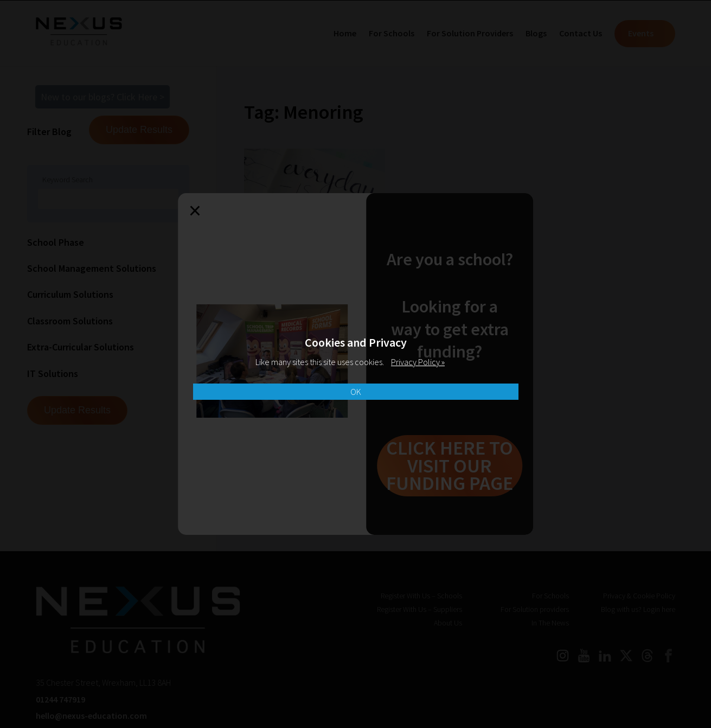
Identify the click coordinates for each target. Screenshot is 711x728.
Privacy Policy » (418, 362)
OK (356, 392)
